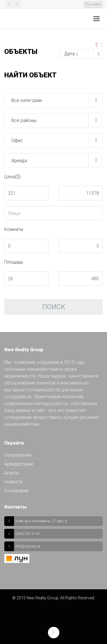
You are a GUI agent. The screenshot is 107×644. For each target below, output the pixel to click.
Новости (13, 482)
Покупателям (18, 455)
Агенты (12, 473)
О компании (16, 491)
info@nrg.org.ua (28, 546)
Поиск (54, 307)
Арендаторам (19, 464)
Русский (93, 4)
